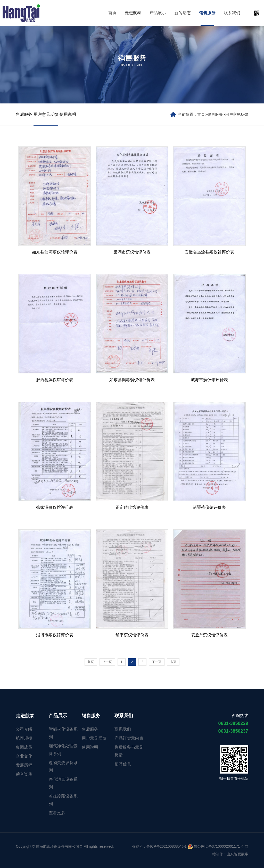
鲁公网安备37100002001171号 (216, 846)
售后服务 (24, 114)
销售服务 (207, 13)
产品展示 (158, 13)
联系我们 (232, 13)
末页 (173, 662)
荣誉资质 (24, 774)
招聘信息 (123, 764)
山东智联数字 (237, 854)
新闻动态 (183, 13)
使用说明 (68, 114)
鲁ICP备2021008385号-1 (167, 846)
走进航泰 (133, 13)
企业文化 (24, 756)
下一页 (157, 662)
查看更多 (57, 813)
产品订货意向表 (129, 738)
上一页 (107, 662)
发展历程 (24, 765)
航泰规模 (24, 738)
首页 (112, 13)
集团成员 (24, 747)
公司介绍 (24, 729)
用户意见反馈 (237, 114)
